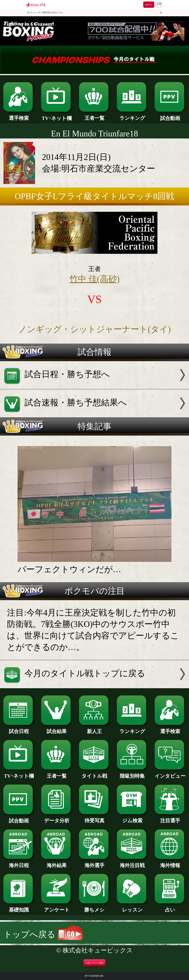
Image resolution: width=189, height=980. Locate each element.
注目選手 (170, 818)
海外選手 (94, 863)
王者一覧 (94, 116)
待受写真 (94, 818)
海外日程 (19, 863)
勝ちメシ (94, 907)
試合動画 (170, 116)
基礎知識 (19, 907)
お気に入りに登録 (94, 963)
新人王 (94, 729)
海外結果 (57, 863)
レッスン (132, 907)
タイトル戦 (94, 774)
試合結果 (57, 729)
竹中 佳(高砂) (94, 279)
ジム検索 (132, 818)
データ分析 (57, 818)
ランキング (132, 116)
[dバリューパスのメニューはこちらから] (159, 5)
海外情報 (170, 863)
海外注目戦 (132, 863)
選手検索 (19, 116)
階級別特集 (132, 774)
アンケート (57, 907)
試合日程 (19, 729)
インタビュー (170, 774)
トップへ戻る (43, 934)
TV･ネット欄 (57, 116)
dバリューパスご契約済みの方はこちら (45, 12)
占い (170, 907)
